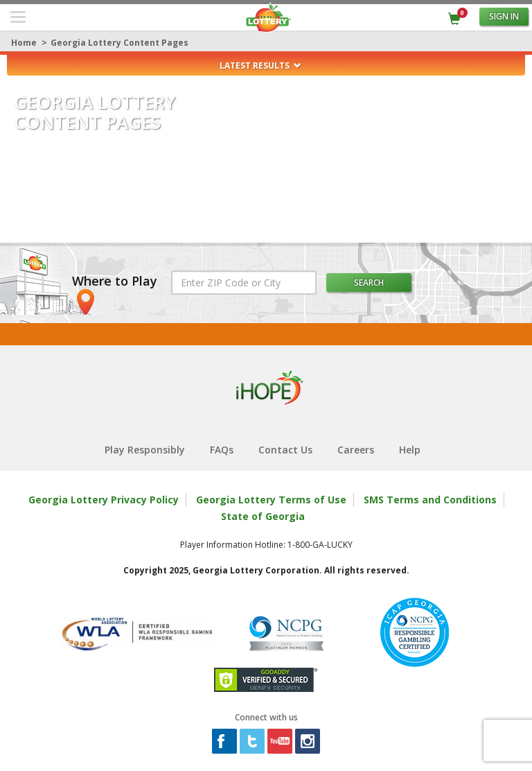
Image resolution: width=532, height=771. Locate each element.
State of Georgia (263, 516)
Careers (356, 450)
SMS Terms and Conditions (430, 500)
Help (410, 450)
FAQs (222, 450)
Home (24, 43)
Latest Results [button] (260, 66)
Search (369, 283)
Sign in (504, 16)
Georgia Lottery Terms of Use (271, 500)
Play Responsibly (145, 450)
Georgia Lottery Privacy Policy (104, 500)
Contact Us (285, 450)
